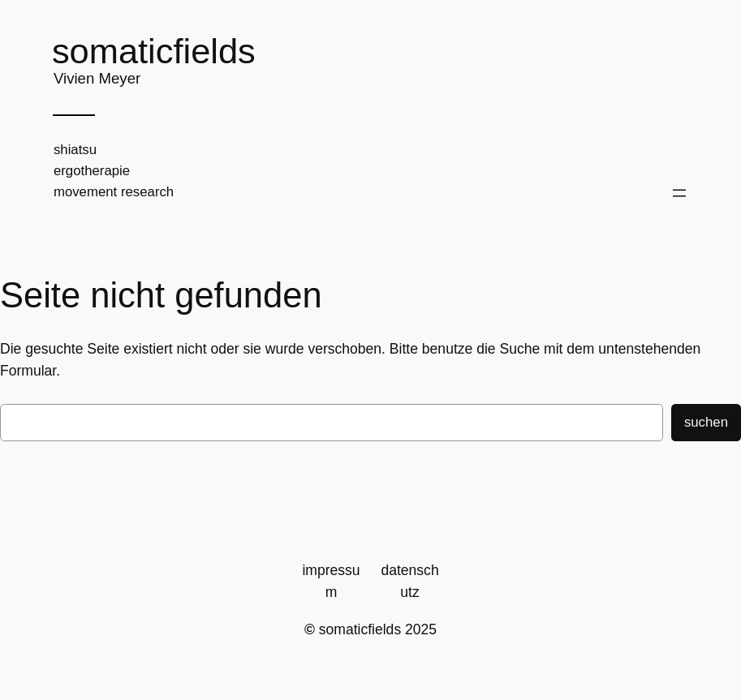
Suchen (706, 422)
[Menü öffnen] (679, 193)
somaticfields (154, 51)
